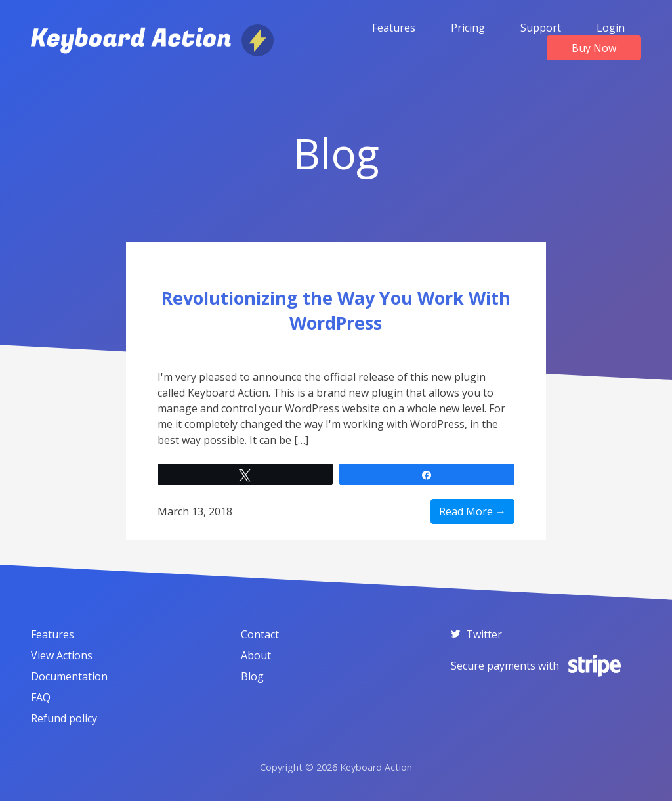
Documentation (69, 676)
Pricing (468, 28)
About (256, 655)
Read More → (472, 511)
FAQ (41, 697)
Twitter (476, 634)
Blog (252, 676)
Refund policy (64, 718)
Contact (260, 634)
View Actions (62, 655)
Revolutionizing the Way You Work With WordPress (336, 310)
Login (611, 28)
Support (541, 28)
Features (394, 28)
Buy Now (594, 48)
